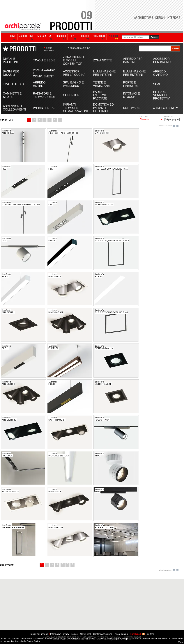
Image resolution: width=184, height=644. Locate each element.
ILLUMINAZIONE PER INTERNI (104, 73)
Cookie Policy (33, 641)
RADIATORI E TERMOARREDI (44, 95)
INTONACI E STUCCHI (131, 95)
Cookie (74, 634)
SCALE (158, 84)
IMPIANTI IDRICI (44, 108)
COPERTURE (72, 95)
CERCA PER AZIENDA (80, 48)
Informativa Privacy (60, 634)
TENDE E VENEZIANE (101, 84)
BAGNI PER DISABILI (11, 73)
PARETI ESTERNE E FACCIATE (101, 95)
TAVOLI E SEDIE (44, 60)
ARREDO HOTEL (39, 84)
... (65, 120)
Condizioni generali (39, 634)
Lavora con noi (121, 634)
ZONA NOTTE (102, 60)
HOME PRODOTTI (49, 49)
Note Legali (86, 634)
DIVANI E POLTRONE (11, 60)
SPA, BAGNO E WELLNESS (73, 84)
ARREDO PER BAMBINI (133, 60)
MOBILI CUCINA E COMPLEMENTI (44, 73)
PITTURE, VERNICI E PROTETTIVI (162, 95)
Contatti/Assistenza (103, 634)
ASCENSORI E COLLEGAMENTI (14, 108)
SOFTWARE (131, 108)
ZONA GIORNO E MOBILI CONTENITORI (73, 60)
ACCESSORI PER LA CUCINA (74, 73)
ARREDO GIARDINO (160, 73)
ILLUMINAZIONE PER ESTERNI (134, 73)
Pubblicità (135, 634)
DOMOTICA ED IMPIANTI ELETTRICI (103, 108)
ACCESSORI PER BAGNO (162, 60)
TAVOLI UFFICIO (14, 84)
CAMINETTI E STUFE (12, 95)
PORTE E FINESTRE (130, 84)
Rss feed (150, 634)
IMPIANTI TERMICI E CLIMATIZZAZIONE (74, 108)
